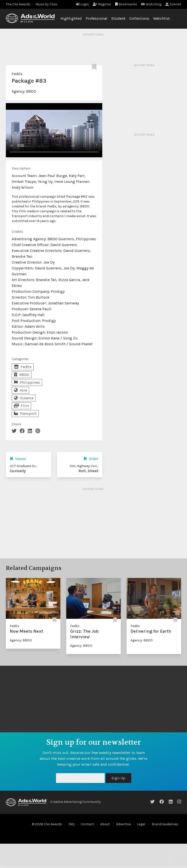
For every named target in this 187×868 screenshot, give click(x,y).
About (105, 824)
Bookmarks (126, 4)
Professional (97, 18)
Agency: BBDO (21, 640)
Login (82, 4)
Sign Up (118, 778)
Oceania (24, 398)
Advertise (123, 824)
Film (21, 406)
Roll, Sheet (88, 471)
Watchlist (161, 18)
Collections (139, 18)
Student (118, 18)
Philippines (27, 382)
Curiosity (18, 471)
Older (91, 459)
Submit (173, 4)
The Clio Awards (18, 4)
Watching (151, 4)
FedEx (17, 74)
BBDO (31, 91)
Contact (87, 824)
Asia (20, 390)
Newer (18, 459)
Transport (25, 413)
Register (102, 4)
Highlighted (71, 18)
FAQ (71, 824)
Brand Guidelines (165, 824)
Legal (141, 824)
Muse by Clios (46, 4)
